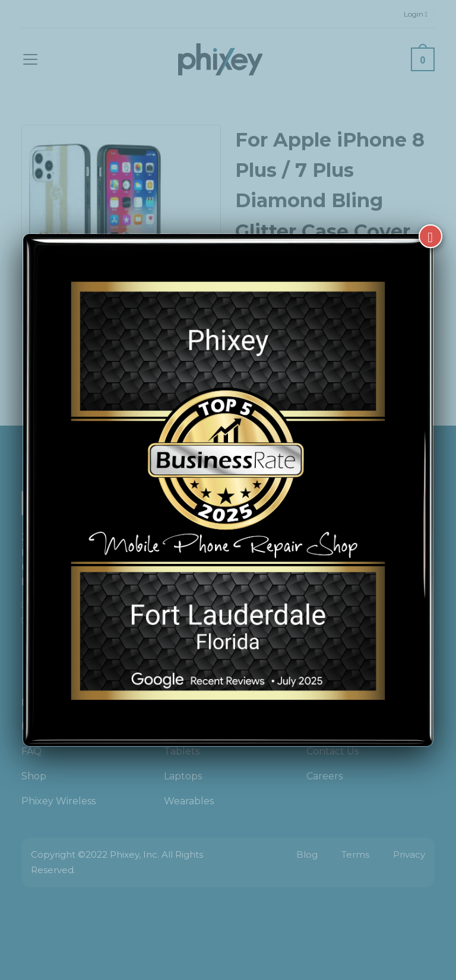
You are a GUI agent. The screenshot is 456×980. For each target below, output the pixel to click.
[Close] (430, 236)
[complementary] (370, 915)
